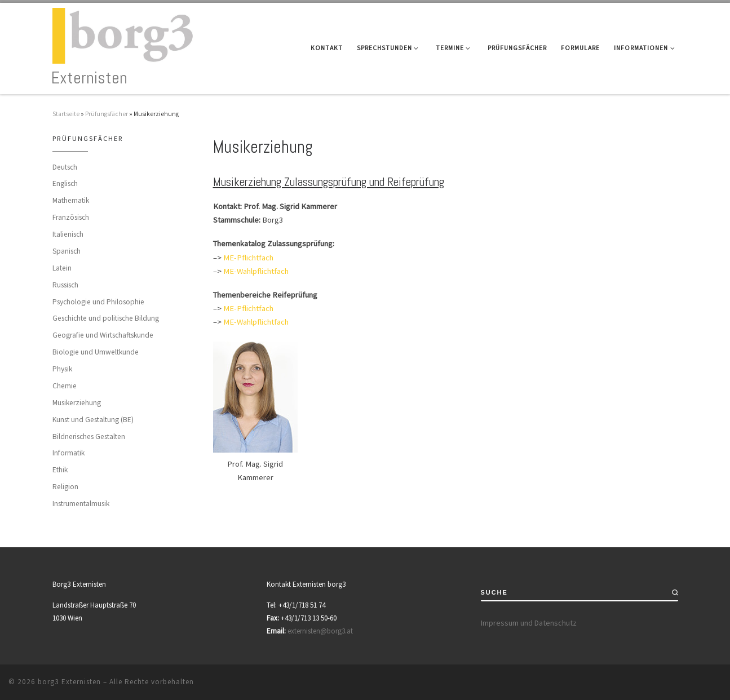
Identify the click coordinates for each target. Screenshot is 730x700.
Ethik (60, 470)
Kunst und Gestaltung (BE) (93, 420)
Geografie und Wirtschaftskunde (103, 335)
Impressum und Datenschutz (529, 623)
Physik (62, 369)
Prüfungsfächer (107, 114)
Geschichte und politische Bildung (106, 318)
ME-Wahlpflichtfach (256, 271)
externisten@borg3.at (320, 631)
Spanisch (67, 251)
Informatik (68, 453)
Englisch (65, 183)
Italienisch (68, 234)
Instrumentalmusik (81, 504)
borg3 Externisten (69, 682)
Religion (65, 487)
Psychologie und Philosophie (98, 302)
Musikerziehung (77, 403)
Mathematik (71, 200)
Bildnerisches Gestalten (89, 437)
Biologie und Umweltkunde (96, 352)
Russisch (65, 285)
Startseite (66, 114)
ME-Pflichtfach (248, 258)
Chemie (65, 386)
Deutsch (65, 167)
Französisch (71, 217)
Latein (62, 268)
